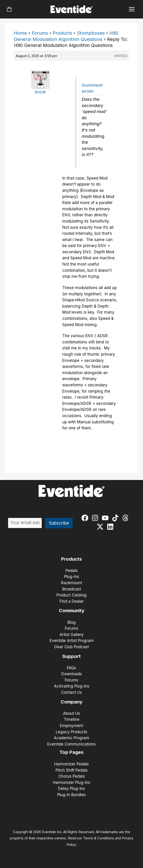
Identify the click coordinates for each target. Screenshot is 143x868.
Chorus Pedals (72, 776)
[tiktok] (116, 518)
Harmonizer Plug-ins (71, 782)
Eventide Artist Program (72, 641)
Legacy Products (71, 732)
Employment (71, 726)
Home (20, 33)
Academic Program (71, 738)
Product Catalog (71, 595)
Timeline (71, 719)
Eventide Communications (71, 744)
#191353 (121, 56)
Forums (40, 33)
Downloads (72, 674)
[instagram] (96, 518)
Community (72, 611)
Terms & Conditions (99, 838)
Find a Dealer (72, 601)
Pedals (72, 571)
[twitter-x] (101, 527)
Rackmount (72, 583)
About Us (71, 713)
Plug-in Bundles (71, 795)
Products (62, 33)
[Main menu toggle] (132, 9)
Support (71, 656)
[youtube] (106, 518)
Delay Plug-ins (71, 789)
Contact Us (71, 692)
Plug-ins (72, 577)
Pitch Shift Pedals (72, 770)
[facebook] (86, 518)
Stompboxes (91, 33)
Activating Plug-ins (72, 686)
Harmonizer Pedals (71, 764)
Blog (72, 622)
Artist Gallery (72, 635)
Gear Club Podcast (71, 647)
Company (71, 702)
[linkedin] (111, 527)
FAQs (71, 668)
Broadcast (72, 589)
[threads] (127, 518)
